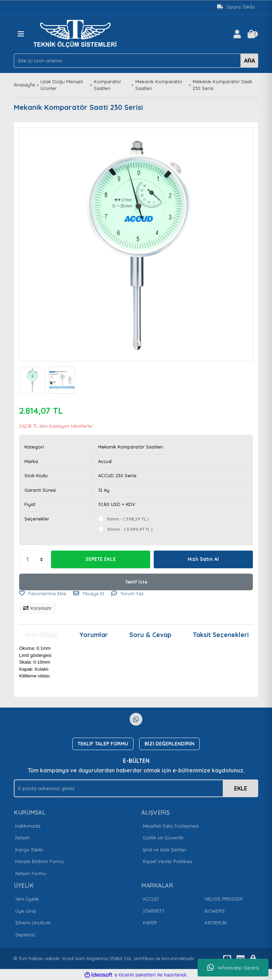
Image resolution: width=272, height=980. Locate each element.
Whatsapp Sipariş (233, 968)
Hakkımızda (28, 826)
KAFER (150, 923)
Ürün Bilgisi (41, 635)
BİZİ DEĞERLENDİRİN (169, 744)
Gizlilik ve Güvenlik (163, 838)
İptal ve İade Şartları (165, 850)
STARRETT (154, 911)
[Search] (136, 61)
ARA (250, 61)
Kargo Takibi (29, 850)
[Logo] (77, 33)
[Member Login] (237, 34)
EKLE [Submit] (241, 788)
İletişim (23, 838)
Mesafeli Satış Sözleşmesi (171, 826)
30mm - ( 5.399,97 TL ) (130, 529)
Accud (105, 461)
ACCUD (151, 899)
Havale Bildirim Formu (40, 861)
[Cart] (251, 34)
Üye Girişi (26, 911)
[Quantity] (33, 559)
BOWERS (215, 911)
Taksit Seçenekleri (221, 635)
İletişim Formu (31, 873)
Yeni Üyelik (27, 899)
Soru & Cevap (150, 635)
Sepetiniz (25, 935)
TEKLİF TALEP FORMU (103, 744)
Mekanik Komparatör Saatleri (131, 447)
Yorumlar (94, 635)
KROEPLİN (216, 923)
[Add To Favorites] (43, 594)
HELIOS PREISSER (224, 899)
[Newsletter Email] (136, 788)
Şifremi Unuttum (33, 923)
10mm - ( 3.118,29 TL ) (128, 519)
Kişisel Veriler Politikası (168, 861)
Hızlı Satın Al (203, 559)
